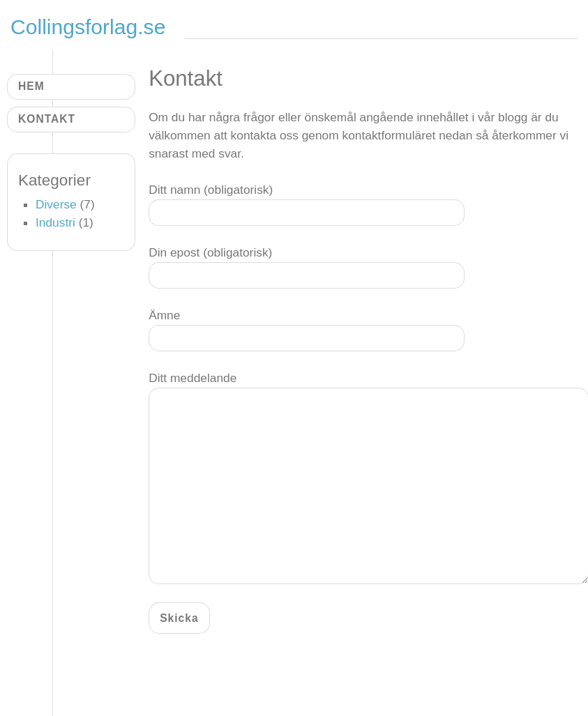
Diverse (56, 204)
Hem (31, 86)
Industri (55, 222)
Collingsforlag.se (91, 27)
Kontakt (47, 119)
